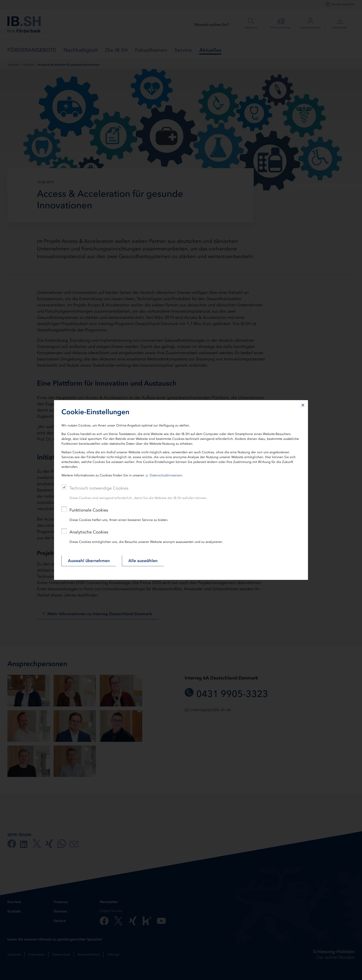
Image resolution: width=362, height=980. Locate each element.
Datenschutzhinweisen (166, 475)
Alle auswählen (143, 561)
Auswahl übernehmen (89, 561)
